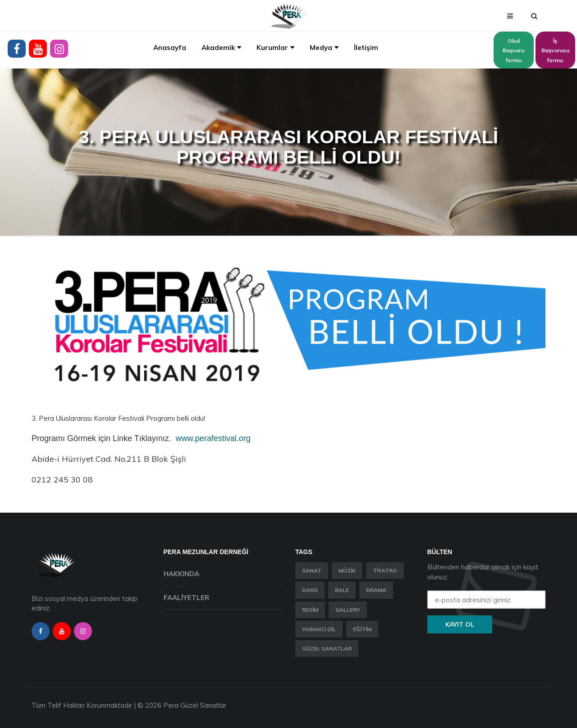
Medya (321, 48)
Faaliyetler (186, 598)
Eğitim (362, 629)
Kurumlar (272, 48)
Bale (342, 590)
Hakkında (181, 574)
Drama (376, 590)
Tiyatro (385, 571)
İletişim (366, 48)
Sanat (312, 571)
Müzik (347, 571)
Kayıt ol (460, 624)
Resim (310, 610)
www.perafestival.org (213, 438)
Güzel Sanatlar (327, 648)
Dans (310, 590)
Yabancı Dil (319, 629)
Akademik (218, 48)
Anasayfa (170, 48)
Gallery (348, 610)
